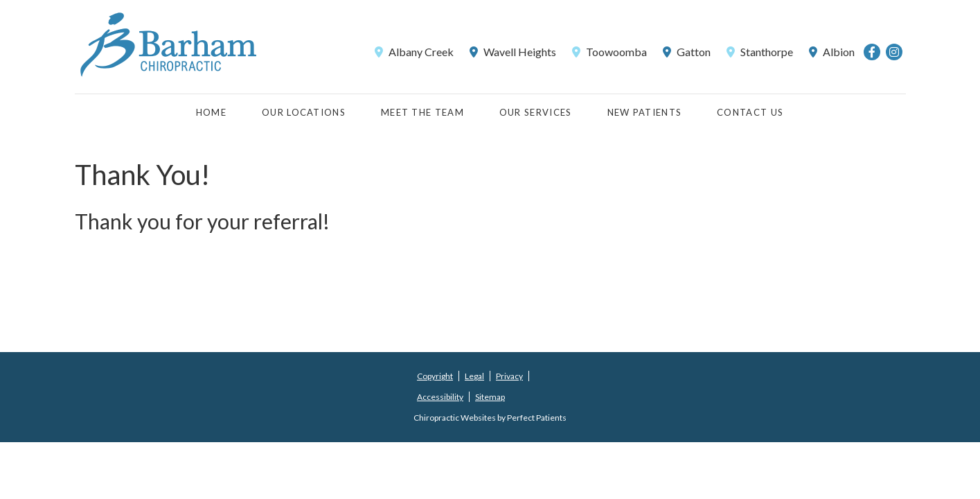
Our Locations (304, 112)
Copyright (435, 376)
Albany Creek (414, 52)
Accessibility (440, 397)
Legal (474, 376)
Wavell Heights (513, 52)
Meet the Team (422, 112)
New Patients (645, 112)
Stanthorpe (760, 52)
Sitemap (490, 397)
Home (211, 112)
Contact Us (750, 112)
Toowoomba (609, 52)
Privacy (509, 376)
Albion (832, 52)
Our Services (536, 112)
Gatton (687, 52)
